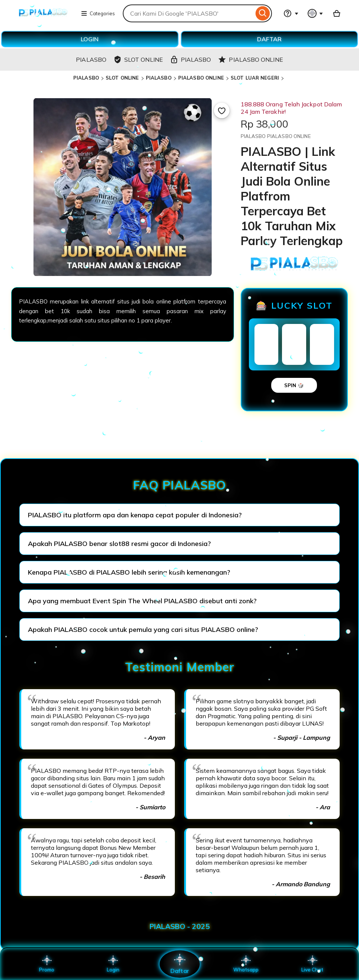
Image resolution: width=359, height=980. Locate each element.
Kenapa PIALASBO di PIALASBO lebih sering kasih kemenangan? (129, 572)
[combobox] (188, 13)
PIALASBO (86, 78)
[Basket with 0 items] (337, 13)
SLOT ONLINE (122, 78)
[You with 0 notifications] (315, 13)
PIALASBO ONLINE (201, 78)
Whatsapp (246, 964)
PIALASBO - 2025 (180, 926)
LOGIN (90, 39)
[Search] (263, 13)
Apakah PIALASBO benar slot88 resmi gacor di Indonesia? (119, 544)
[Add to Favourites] (222, 110)
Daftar (179, 964)
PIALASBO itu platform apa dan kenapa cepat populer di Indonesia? (135, 515)
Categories (98, 13)
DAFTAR (269, 39)
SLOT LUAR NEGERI (255, 78)
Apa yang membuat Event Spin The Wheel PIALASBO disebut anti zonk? (142, 601)
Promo (47, 964)
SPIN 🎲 (294, 385)
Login (113, 964)
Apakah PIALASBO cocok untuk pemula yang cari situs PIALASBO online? (143, 629)
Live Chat (312, 964)
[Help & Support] (291, 13)
